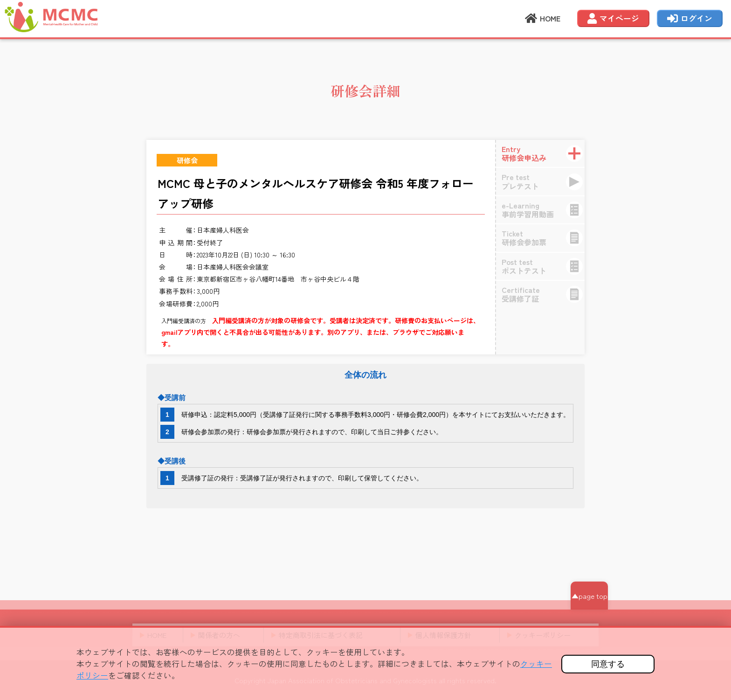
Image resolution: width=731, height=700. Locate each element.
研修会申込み (546, 153)
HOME (543, 19)
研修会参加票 (546, 238)
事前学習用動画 (546, 210)
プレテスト (546, 181)
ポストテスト (546, 266)
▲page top (590, 596)
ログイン (690, 19)
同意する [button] (608, 664)
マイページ (613, 19)
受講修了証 (546, 294)
